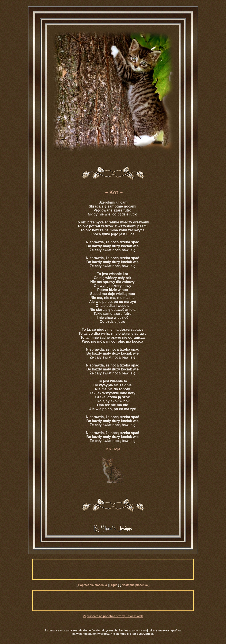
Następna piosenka (135, 585)
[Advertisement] (113, 569)
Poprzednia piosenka (92, 585)
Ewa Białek (135, 616)
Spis (114, 585)
